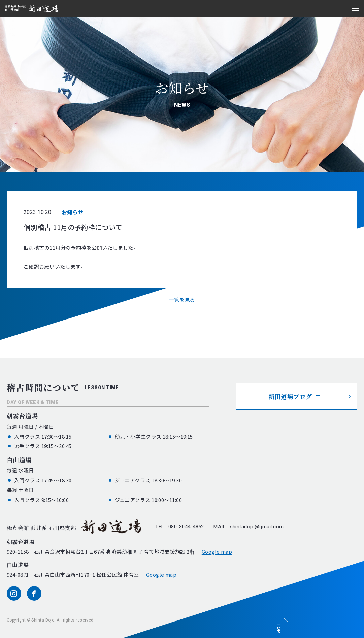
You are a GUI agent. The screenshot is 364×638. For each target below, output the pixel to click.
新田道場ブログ (295, 396)
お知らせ (73, 212)
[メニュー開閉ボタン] (356, 8)
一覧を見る (182, 299)
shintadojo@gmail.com (257, 527)
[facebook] (34, 593)
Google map (217, 552)
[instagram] (14, 593)
